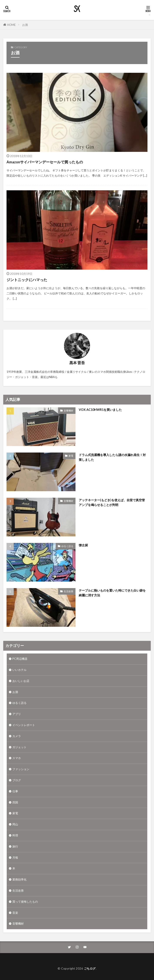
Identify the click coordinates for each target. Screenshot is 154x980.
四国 (15, 802)
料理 (15, 835)
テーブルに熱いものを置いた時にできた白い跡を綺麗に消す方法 (112, 593)
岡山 (15, 824)
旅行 (15, 846)
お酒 (25, 25)
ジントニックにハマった (27, 280)
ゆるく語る (67, 546)
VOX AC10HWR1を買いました (100, 410)
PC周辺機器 (20, 659)
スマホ (17, 758)
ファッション (21, 769)
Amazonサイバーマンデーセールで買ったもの (45, 162)
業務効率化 (19, 879)
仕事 (15, 791)
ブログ (17, 780)
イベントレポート (24, 725)
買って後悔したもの (25, 902)
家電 (71, 456)
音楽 (15, 913)
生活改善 (69, 591)
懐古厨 (83, 545)
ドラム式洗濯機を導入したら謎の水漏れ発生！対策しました (112, 457)
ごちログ (90, 968)
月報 (15, 857)
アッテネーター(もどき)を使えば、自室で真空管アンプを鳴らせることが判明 (112, 502)
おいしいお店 (21, 681)
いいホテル (19, 670)
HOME (11, 25)
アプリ (17, 714)
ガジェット (19, 747)
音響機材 (69, 410)
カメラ (17, 736)
